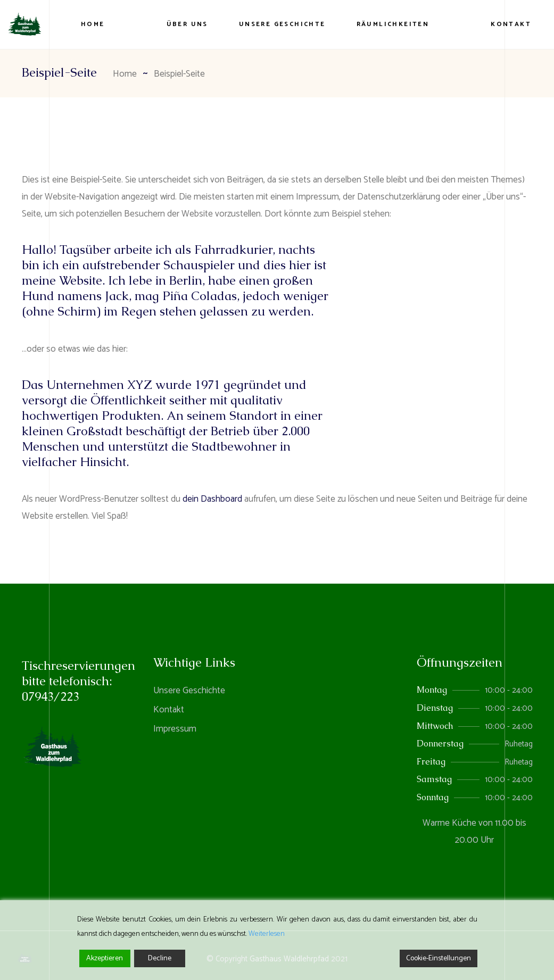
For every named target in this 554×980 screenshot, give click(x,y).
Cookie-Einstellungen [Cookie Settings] (439, 958)
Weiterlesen (267, 934)
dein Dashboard (212, 499)
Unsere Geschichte (189, 691)
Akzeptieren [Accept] (105, 958)
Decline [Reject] (160, 958)
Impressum (175, 729)
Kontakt (169, 710)
